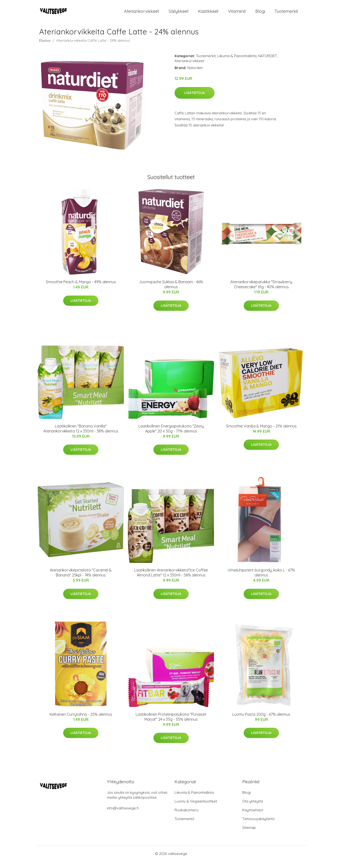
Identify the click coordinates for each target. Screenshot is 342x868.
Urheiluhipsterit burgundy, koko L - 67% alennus (261, 579)
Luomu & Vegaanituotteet (196, 807)
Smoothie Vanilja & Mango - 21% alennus (261, 432)
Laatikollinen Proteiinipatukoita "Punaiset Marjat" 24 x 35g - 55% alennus (171, 723)
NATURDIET (268, 62)
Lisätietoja (195, 99)
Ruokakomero (187, 816)
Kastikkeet (208, 14)
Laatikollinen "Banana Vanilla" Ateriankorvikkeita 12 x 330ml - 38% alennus (81, 434)
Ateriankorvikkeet (142, 14)
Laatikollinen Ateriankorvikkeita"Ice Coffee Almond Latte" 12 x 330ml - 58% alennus (171, 579)
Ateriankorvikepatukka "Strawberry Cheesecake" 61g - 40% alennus (261, 290)
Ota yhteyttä (253, 807)
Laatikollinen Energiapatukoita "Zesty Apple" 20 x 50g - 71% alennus (171, 434)
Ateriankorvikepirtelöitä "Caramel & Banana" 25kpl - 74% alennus (81, 579)
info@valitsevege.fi (123, 814)
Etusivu (45, 47)
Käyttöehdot (253, 816)
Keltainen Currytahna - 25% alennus (81, 720)
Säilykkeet (179, 14)
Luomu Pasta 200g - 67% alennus (261, 720)
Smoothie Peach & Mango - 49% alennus (81, 288)
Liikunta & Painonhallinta (237, 62)
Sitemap (249, 834)
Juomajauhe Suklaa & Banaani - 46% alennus (171, 290)
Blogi (260, 14)
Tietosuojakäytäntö (259, 825)
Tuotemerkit (286, 14)
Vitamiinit (237, 14)
